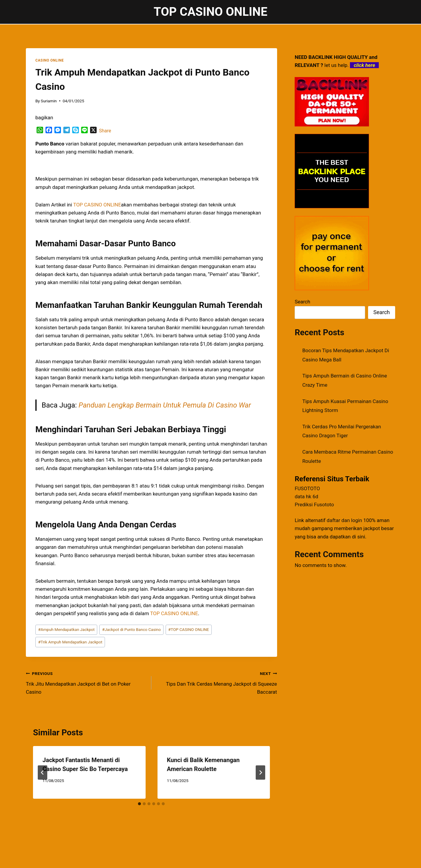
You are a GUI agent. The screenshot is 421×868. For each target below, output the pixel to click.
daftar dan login (344, 520)
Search (302, 302)
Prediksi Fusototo (314, 504)
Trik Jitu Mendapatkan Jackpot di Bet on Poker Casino (86, 682)
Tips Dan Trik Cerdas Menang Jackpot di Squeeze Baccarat (217, 682)
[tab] (139, 804)
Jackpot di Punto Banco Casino (131, 629)
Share (105, 131)
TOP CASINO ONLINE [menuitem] (97, 205)
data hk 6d (306, 496)
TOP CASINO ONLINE (189, 629)
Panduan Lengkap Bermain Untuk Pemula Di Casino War (165, 405)
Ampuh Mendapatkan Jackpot (66, 629)
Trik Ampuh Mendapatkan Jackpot (70, 642)
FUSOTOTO (307, 488)
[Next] (260, 773)
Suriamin (49, 101)
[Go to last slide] (43, 773)
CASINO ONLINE (50, 60)
